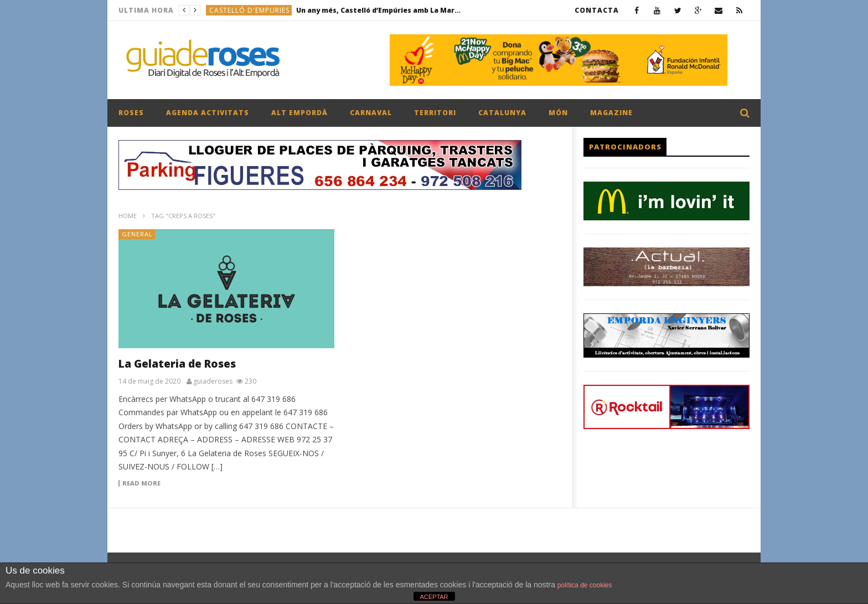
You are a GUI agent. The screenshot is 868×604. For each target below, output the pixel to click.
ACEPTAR (434, 597)
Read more (141, 483)
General (137, 234)
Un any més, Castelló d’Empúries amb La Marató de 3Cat (379, 10)
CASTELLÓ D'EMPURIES (249, 10)
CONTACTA (597, 10)
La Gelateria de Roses (177, 364)
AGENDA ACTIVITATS (208, 113)
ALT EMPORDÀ (299, 113)
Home (128, 216)
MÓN (558, 113)
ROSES (131, 113)
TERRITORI (435, 113)
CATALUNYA (502, 113)
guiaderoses (213, 381)
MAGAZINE (611, 113)
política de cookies (585, 585)
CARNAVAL (371, 113)
